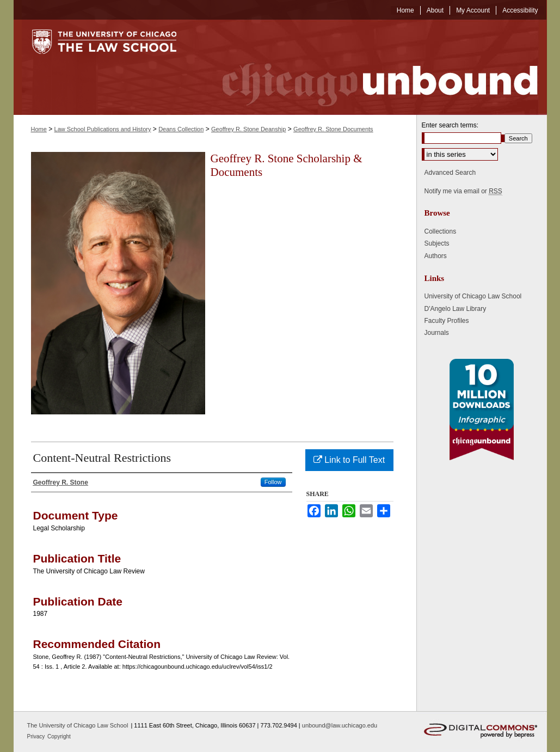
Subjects (437, 243)
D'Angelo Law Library (456, 309)
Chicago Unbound (370, 67)
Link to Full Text (349, 460)
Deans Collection (181, 129)
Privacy (37, 736)
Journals (437, 333)
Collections (441, 231)
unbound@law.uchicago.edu (340, 725)
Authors (436, 256)
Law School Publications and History (103, 129)
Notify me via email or (463, 191)
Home (39, 129)
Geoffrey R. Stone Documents (333, 129)
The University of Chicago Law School (78, 725)
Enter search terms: (450, 125)
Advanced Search (450, 173)
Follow (273, 482)
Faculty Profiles (447, 321)
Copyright (59, 736)
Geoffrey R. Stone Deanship (248, 129)
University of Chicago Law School (473, 296)
